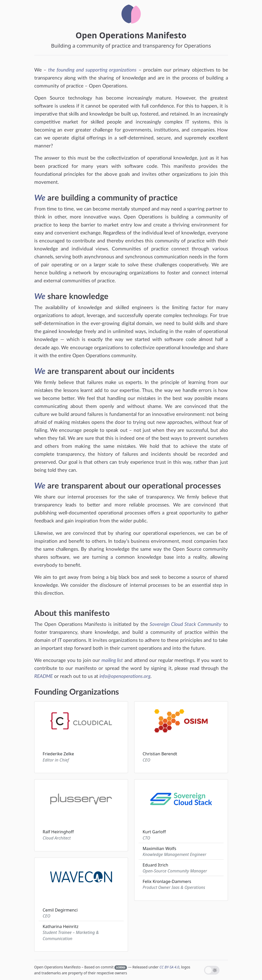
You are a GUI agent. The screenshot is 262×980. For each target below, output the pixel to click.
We (40, 198)
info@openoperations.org (125, 676)
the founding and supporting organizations (92, 70)
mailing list (112, 660)
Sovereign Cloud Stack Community (186, 624)
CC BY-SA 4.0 (169, 967)
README (44, 676)
